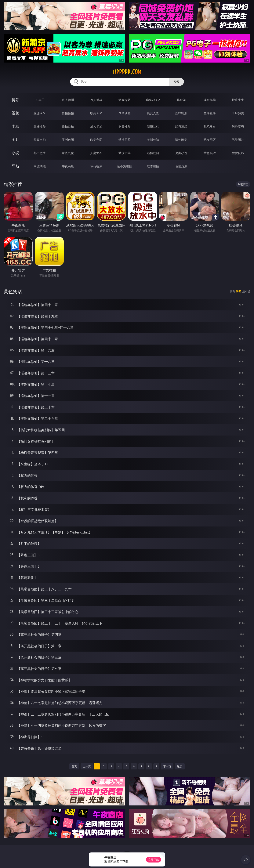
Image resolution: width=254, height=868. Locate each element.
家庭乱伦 (68, 153)
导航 (16, 166)
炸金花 (181, 100)
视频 (16, 113)
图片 (16, 140)
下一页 (167, 766)
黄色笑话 (210, 153)
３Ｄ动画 (125, 113)
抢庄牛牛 (238, 100)
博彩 (16, 100)
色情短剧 (181, 166)
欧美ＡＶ (96, 113)
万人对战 (96, 100)
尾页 (180, 766)
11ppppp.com (127, 72)
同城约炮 (40, 166)
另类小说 (181, 153)
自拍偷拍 (68, 113)
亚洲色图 (68, 140)
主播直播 (210, 113)
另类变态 (238, 126)
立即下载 (154, 860)
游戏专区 (125, 100)
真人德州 (68, 100)
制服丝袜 (153, 126)
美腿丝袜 (153, 140)
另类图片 (238, 140)
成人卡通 (96, 126)
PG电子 (40, 100)
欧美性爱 (125, 126)
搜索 (176, 82)
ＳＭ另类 (238, 113)
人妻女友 (96, 153)
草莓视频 (96, 166)
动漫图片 (125, 140)
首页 (74, 766)
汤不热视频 (125, 166)
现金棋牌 (210, 100)
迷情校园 (153, 153)
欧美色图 (96, 140)
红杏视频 (153, 166)
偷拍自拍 (68, 126)
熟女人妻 (153, 113)
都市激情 (40, 153)
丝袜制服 (181, 113)
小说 (16, 153)
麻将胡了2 (153, 100)
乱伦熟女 (210, 126)
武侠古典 (125, 153)
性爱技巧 (238, 153)
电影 (16, 126)
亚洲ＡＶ (40, 113)
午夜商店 (68, 166)
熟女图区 (210, 140)
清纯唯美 (181, 140)
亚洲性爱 (40, 126)
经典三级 (181, 126)
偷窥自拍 (40, 140)
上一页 (87, 766)
